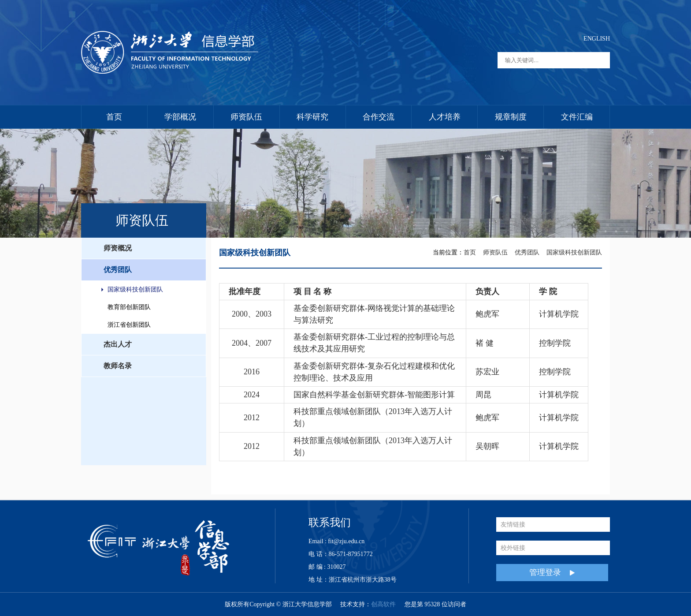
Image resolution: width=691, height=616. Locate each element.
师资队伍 (246, 117)
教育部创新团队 (129, 307)
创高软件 (383, 604)
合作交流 (379, 117)
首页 (114, 117)
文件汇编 (577, 117)
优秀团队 (118, 270)
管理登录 (552, 573)
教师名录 (118, 366)
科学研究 (312, 117)
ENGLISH (597, 39)
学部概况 (180, 117)
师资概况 (118, 248)
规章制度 (511, 117)
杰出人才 (118, 344)
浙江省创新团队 (129, 325)
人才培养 (445, 117)
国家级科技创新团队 (135, 289)
